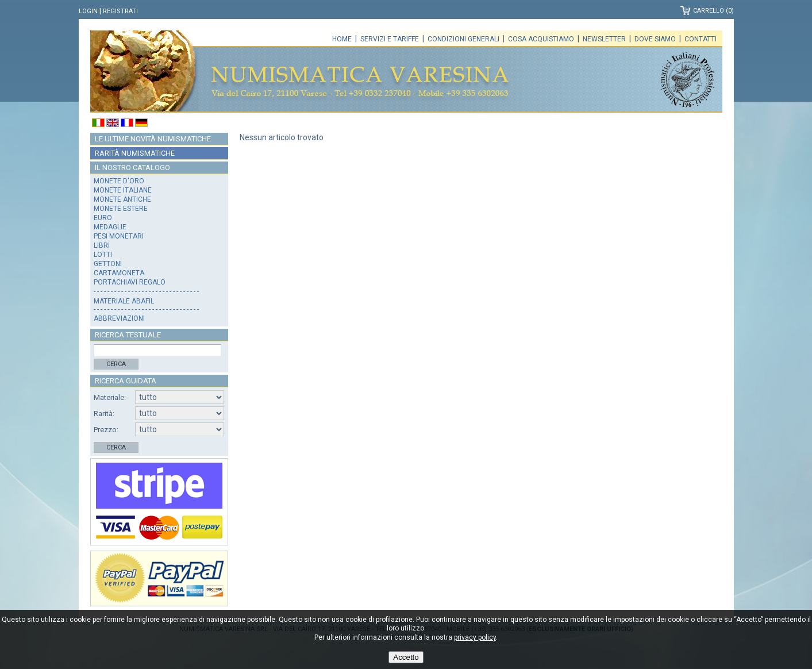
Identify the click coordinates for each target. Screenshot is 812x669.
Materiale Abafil (124, 301)
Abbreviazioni (119, 318)
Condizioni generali (463, 39)
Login (88, 11)
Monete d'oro (119, 181)
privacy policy (475, 637)
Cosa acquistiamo (541, 39)
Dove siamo (655, 39)
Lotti (103, 255)
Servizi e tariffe (390, 39)
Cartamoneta (119, 273)
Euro (103, 218)
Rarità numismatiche (135, 153)
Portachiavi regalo (130, 282)
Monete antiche (122, 199)
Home (342, 39)
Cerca (116, 364)
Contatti (701, 39)
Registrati (120, 11)
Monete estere (121, 209)
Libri (102, 245)
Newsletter (604, 39)
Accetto (406, 657)
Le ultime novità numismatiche (153, 139)
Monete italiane (123, 190)
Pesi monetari (119, 236)
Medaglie (110, 227)
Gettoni (108, 264)
